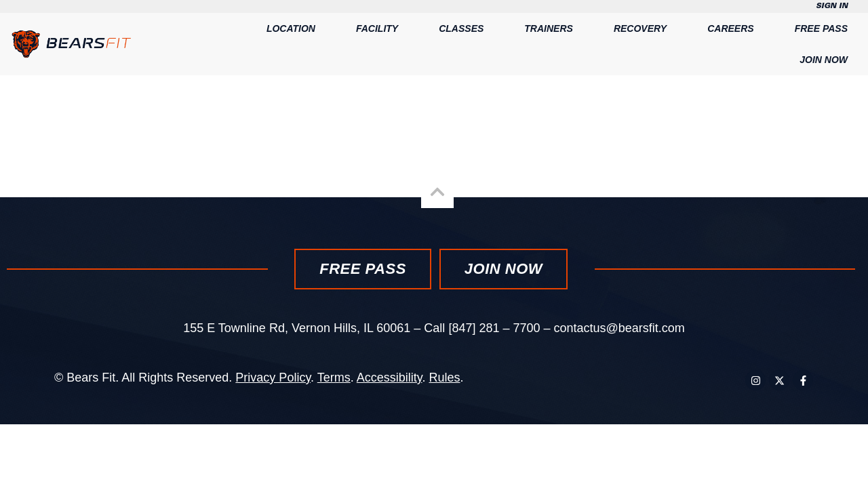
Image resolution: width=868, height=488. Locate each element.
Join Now (824, 60)
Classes (461, 28)
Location (291, 28)
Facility (377, 28)
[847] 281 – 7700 (494, 328)
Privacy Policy (273, 378)
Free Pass (821, 28)
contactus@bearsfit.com (619, 328)
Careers (730, 28)
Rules (444, 378)
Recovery (640, 28)
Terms (334, 378)
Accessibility (390, 378)
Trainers (549, 28)
